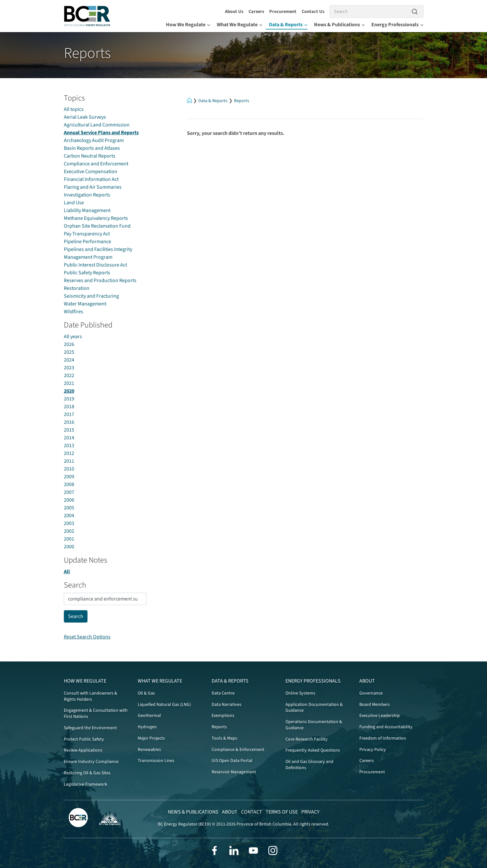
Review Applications (83, 750)
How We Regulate (188, 25)
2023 (69, 368)
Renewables (149, 750)
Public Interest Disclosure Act (95, 265)
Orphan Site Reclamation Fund (97, 226)
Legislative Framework (86, 784)
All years (73, 337)
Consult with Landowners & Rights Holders (91, 696)
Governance (371, 693)
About (367, 681)
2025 (69, 352)
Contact (252, 812)
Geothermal (149, 716)
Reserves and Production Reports (100, 280)
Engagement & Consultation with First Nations (96, 713)
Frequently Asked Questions (313, 750)
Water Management (85, 304)
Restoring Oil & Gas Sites (87, 773)
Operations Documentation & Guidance (314, 725)
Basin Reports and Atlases (92, 148)
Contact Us (313, 12)
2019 (69, 399)
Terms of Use (282, 812)
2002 (69, 531)
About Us (234, 12)
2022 (69, 375)
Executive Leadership (380, 716)
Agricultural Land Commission (97, 125)
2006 (69, 500)
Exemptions (223, 716)
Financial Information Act (91, 179)
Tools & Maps (224, 738)
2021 (69, 383)
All (67, 572)
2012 (69, 453)
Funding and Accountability (386, 727)
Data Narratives (226, 705)
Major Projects (151, 738)
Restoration (77, 288)
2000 (69, 547)
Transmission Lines (156, 761)
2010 (69, 469)
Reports (242, 101)
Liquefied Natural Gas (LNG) (164, 705)
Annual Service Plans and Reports (101, 133)
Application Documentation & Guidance (314, 708)
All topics (74, 109)
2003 (69, 523)
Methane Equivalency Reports (96, 218)
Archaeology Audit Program (94, 140)
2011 (69, 461)
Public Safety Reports (87, 273)
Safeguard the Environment (90, 728)
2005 (69, 508)
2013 (69, 446)
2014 (69, 438)
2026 (69, 344)
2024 (69, 360)
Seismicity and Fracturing (91, 296)
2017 (69, 414)
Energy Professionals (397, 25)
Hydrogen (147, 727)
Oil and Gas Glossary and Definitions (309, 765)
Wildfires (74, 312)
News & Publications (339, 25)
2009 (69, 477)
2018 (69, 407)
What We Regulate (240, 25)
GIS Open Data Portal (232, 761)
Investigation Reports (87, 195)
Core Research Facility (307, 739)
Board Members (375, 705)
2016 (69, 422)
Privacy (310, 812)
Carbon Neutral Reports (90, 156)
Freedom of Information (383, 738)
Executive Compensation (91, 172)
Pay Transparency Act (87, 234)
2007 (69, 492)
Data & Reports (288, 25)
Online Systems (300, 693)
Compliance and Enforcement (96, 164)
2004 (69, 516)
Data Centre (223, 693)
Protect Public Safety (84, 739)
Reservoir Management (234, 772)
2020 (69, 391)
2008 (69, 484)
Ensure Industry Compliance (91, 762)
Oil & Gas (146, 693)
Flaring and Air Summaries (93, 187)
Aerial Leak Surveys (85, 117)
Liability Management (87, 210)
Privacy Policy (373, 750)
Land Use (74, 203)
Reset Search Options (87, 637)
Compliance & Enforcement (238, 750)
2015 (69, 430)
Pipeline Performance (87, 242)
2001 (69, 539)
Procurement (283, 12)
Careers (256, 12)
